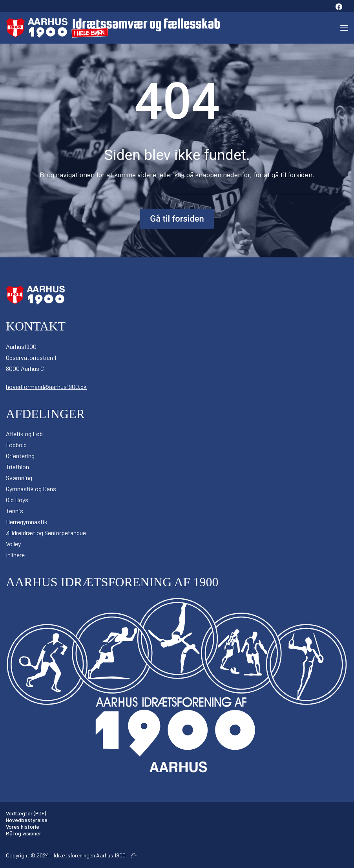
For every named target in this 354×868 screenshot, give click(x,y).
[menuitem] (339, 6)
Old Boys (17, 500)
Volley (13, 544)
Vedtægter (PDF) (26, 813)
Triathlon (17, 467)
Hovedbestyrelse (27, 820)
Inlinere (15, 555)
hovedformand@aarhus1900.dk (46, 386)
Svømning (19, 478)
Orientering (20, 456)
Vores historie (23, 827)
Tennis (15, 511)
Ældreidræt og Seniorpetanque (46, 533)
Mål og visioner (24, 833)
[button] (339, 6)
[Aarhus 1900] (113, 28)
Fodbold (16, 445)
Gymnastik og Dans (31, 489)
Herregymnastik (27, 522)
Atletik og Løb (24, 434)
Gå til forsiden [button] (177, 219)
